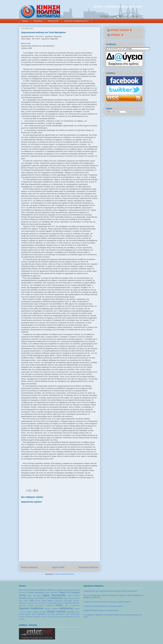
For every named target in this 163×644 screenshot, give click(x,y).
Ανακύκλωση (23, 593)
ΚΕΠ (46, 598)
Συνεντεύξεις (68, 601)
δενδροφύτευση (75, 605)
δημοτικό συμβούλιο (31, 608)
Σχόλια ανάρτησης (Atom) (65, 574)
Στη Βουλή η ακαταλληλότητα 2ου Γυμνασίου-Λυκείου (103, 606)
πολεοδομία (60, 614)
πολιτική (67, 614)
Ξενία (31, 600)
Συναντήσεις (58, 601)
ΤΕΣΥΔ (43, 603)
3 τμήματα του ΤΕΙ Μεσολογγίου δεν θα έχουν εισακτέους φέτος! (107, 602)
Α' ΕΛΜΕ (39, 590)
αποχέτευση (50, 605)
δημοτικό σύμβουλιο (52, 609)
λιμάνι (78, 612)
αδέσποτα (61, 603)
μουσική (22, 614)
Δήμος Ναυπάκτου (34, 596)
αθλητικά (68, 603)
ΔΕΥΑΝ (22, 595)
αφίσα (67, 605)
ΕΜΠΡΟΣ (71, 596)
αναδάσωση (23, 605)
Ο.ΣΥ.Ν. (38, 601)
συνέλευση (51, 617)
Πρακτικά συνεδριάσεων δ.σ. (77, 21)
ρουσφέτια (36, 617)
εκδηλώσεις (66, 608)
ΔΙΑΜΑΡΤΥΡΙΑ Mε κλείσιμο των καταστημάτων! (101, 610)
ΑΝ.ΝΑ (50, 590)
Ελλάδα (41, 598)
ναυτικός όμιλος (31, 614)
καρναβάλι (71, 612)
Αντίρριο (30, 592)
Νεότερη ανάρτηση (29, 567)
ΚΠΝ (49, 598)
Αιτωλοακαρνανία (74, 590)
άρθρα (55, 603)
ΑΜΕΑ (45, 590)
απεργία (31, 605)
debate (21, 590)
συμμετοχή (44, 617)
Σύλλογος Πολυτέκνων (33, 603)
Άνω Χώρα (32, 590)
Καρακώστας (57, 598)
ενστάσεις (22, 612)
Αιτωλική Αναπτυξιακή (60, 590)
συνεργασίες (67, 617)
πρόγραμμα (29, 617)
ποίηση (53, 614)
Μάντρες (71, 598)
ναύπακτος (41, 614)
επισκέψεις (29, 612)
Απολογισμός (39, 592)
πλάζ (48, 614)
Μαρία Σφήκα (23, 601)
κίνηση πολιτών (57, 611)
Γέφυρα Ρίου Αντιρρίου (69, 592)
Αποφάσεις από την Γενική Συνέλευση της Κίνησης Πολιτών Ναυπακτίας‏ (110, 591)
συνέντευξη (59, 617)
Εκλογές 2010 (33, 598)
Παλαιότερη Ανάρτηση (88, 567)
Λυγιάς (66, 598)
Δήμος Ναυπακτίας (54, 595)
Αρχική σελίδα (58, 567)
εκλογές (77, 609)
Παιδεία (50, 601)
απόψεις (59, 605)
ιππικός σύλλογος (40, 612)
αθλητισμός (76, 603)
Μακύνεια (77, 598)
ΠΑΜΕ (44, 601)
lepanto (26, 590)
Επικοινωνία (53, 21)
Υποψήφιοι (50, 603)
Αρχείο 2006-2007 (51, 592)
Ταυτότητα (38, 21)
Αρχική (25, 21)
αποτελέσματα (39, 605)
